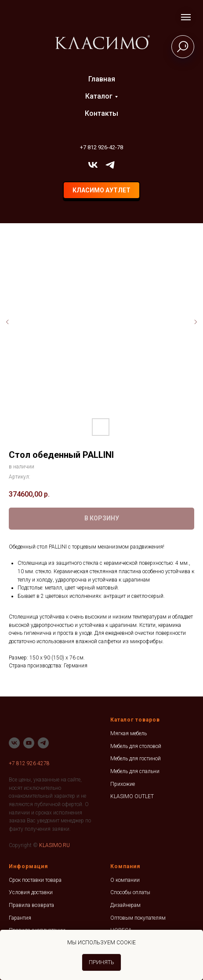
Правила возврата (31, 905)
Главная (102, 79)
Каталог (99, 96)
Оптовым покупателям (138, 918)
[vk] (93, 165)
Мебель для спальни (135, 771)
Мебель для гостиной (136, 759)
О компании (125, 880)
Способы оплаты (130, 892)
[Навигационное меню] (186, 17)
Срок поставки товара (35, 880)
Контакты (101, 113)
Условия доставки (31, 892)
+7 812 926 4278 (29, 763)
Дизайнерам (125, 905)
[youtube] (29, 743)
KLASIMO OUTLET (132, 796)
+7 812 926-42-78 (101, 147)
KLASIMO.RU (54, 845)
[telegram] (110, 165)
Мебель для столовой (136, 746)
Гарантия (20, 918)
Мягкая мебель (129, 733)
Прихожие (123, 784)
